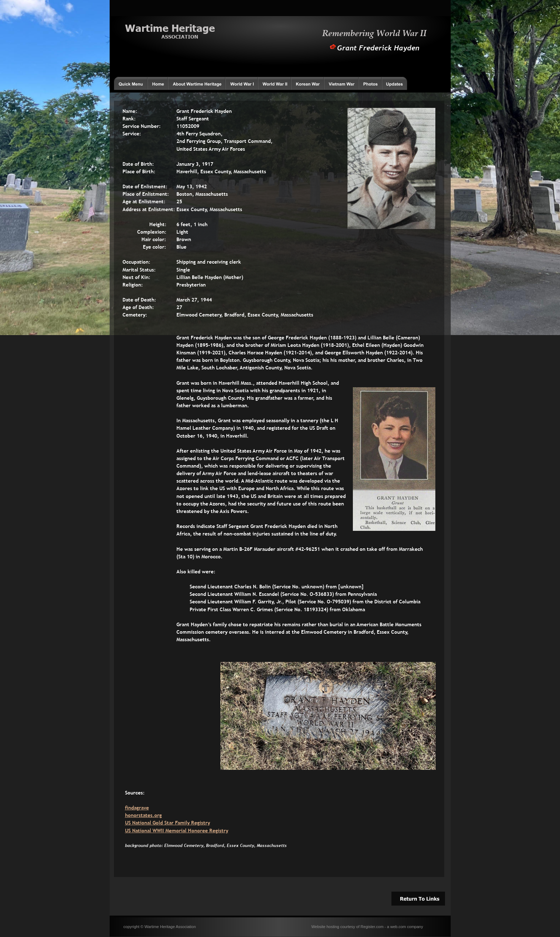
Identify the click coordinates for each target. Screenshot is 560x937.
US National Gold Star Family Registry (167, 823)
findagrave (137, 808)
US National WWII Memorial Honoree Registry (177, 831)
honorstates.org (143, 815)
